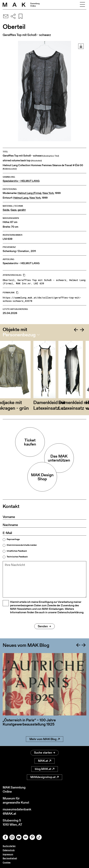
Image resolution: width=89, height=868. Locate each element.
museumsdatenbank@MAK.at (17, 811)
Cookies (7, 862)
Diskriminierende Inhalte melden (22, 545)
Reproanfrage (13, 539)
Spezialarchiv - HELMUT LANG (21, 181)
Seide (6, 210)
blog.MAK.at (45, 769)
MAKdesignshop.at (44, 777)
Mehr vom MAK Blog (45, 739)
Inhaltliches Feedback (17, 551)
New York (48, 193)
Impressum (8, 854)
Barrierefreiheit (10, 858)
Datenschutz (9, 850)
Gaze (13, 210)
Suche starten (45, 753)
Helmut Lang (21, 198)
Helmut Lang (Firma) (29, 193)
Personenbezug (19, 335)
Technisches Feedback (17, 557)
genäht (22, 210)
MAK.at (45, 761)
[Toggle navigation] (82, 5)
